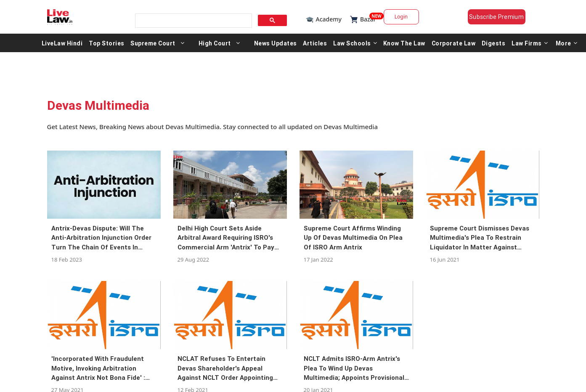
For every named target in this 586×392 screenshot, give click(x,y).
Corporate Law (454, 43)
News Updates (276, 43)
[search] (193, 21)
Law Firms (530, 43)
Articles (315, 43)
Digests (494, 43)
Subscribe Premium (496, 17)
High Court (215, 43)
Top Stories (107, 43)
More (567, 43)
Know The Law (404, 43)
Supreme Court (153, 43)
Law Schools (355, 43)
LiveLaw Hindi (62, 43)
